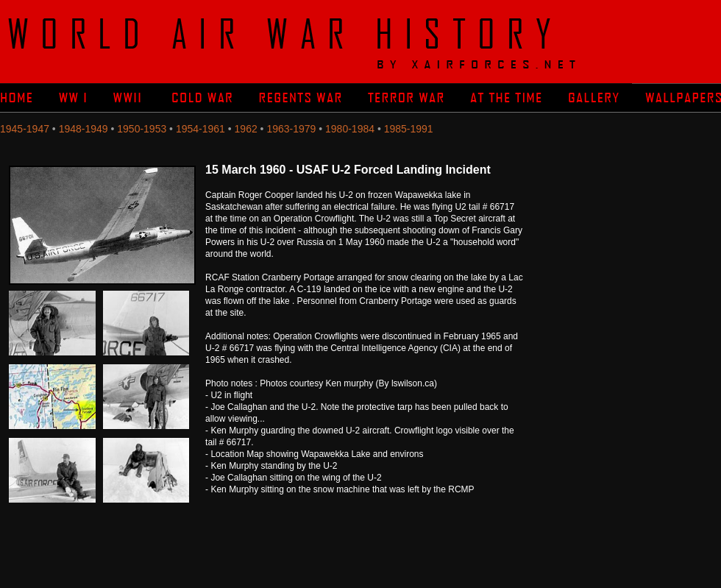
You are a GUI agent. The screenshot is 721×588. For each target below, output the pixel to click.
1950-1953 (142, 129)
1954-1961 (200, 129)
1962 (246, 129)
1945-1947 (25, 129)
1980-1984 (350, 129)
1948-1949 (84, 129)
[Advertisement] (629, 250)
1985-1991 (409, 129)
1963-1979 (291, 129)
